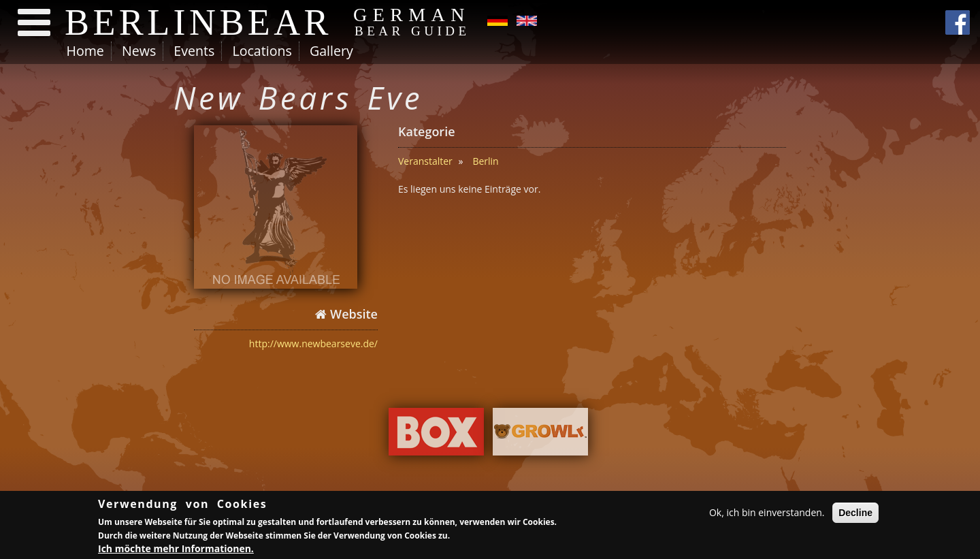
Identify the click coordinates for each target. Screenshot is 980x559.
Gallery (331, 51)
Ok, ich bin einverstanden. (767, 514)
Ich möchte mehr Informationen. (176, 550)
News (139, 51)
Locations (262, 51)
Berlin (485, 161)
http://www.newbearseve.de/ (313, 344)
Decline (855, 515)
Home (85, 51)
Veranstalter (425, 161)
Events (194, 51)
